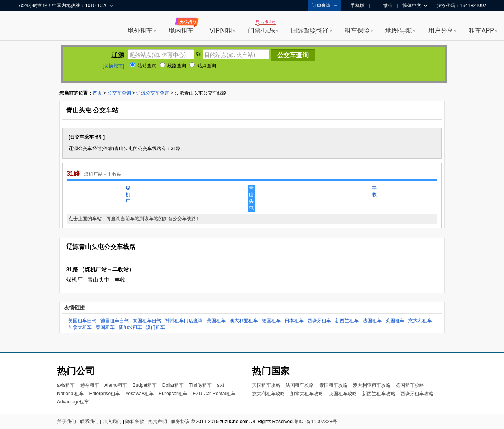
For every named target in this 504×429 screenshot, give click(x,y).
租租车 (28, 26)
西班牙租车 (319, 321)
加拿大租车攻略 (307, 394)
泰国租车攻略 (334, 385)
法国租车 (372, 321)
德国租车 (271, 321)
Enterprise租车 (105, 394)
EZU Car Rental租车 (214, 394)
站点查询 (203, 66)
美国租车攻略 (266, 385)
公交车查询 (119, 93)
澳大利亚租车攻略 (372, 385)
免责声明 (157, 422)
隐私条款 (135, 422)
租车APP (482, 31)
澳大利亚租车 (244, 321)
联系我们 (89, 422)
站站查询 (143, 66)
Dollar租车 (173, 385)
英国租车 (395, 321)
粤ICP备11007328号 (315, 422)
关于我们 (67, 422)
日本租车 (294, 321)
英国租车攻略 (343, 394)
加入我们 (112, 422)
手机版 (355, 6)
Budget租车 (145, 385)
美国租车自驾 (82, 321)
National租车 (70, 394)
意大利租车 (420, 321)
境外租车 (140, 31)
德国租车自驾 (115, 321)
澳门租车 (156, 327)
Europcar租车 (173, 394)
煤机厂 (128, 195)
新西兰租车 (347, 321)
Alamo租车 (116, 385)
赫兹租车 (90, 385)
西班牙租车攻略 (417, 394)
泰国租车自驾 (147, 321)
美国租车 (216, 321)
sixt (220, 385)
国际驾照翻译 (310, 31)
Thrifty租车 (200, 385)
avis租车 (66, 385)
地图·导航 (399, 31)
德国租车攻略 (410, 385)
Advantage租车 (73, 402)
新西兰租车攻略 (379, 394)
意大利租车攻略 (269, 394)
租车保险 (357, 31)
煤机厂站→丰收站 (103, 174)
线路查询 (173, 66)
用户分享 (441, 31)
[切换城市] (113, 66)
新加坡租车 (130, 327)
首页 (97, 93)
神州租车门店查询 (184, 321)
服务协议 (180, 422)
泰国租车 (105, 327)
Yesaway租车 (139, 394)
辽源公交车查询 (153, 93)
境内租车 (181, 31)
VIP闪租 (221, 31)
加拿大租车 (80, 327)
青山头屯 (251, 198)
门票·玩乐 (261, 31)
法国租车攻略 (300, 385)
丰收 (374, 191)
